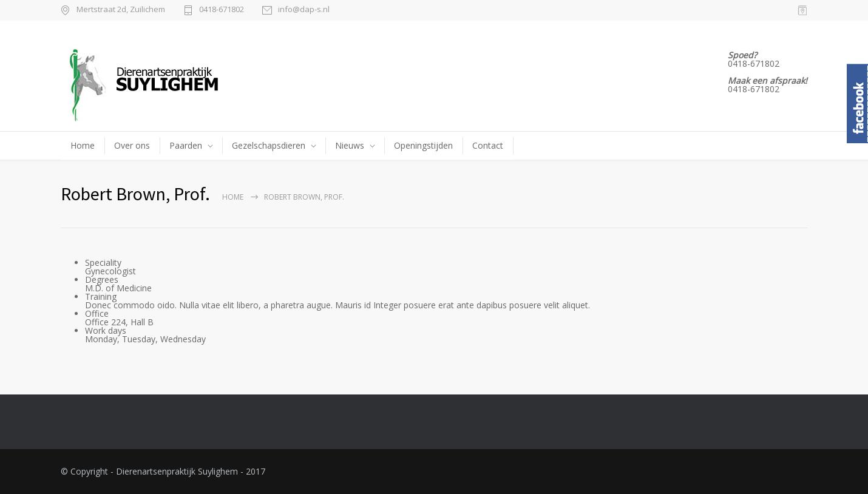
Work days (106, 330)
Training (101, 296)
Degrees (102, 279)
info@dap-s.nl (304, 10)
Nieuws (350, 145)
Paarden (186, 145)
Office (97, 313)
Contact (488, 145)
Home (83, 145)
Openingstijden (423, 145)
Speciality (103, 262)
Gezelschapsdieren (269, 145)
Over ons (132, 145)
